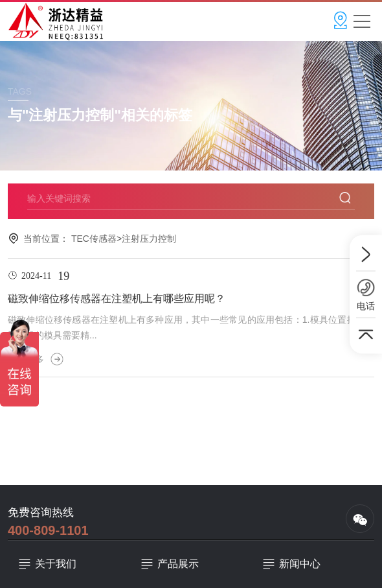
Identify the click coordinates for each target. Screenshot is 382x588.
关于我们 (56, 564)
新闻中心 (300, 564)
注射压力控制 (149, 239)
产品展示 (178, 564)
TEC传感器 (94, 239)
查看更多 (36, 359)
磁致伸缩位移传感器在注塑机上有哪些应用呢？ (117, 299)
